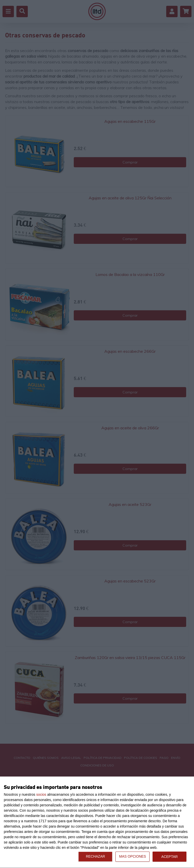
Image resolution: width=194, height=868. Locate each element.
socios (41, 794)
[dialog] (97, 822)
